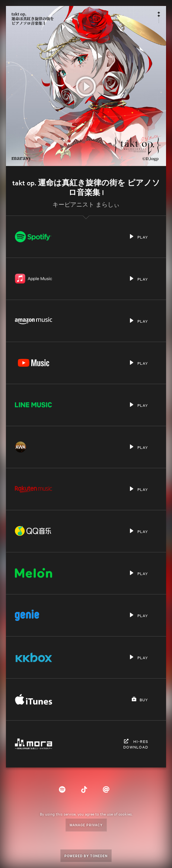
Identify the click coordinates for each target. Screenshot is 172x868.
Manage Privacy (86, 825)
